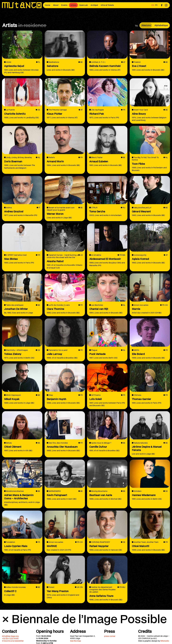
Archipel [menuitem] (94, 5)
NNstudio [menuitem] (165, 641)
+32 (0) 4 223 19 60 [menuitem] (10, 638)
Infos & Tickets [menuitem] (107, 5)
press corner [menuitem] (110, 636)
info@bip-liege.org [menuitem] (10, 636)
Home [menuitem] (48, 5)
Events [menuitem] (64, 5)
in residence (32, 25)
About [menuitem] (56, 5)
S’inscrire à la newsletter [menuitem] (13, 641)
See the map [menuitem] (75, 641)
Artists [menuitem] (73, 5)
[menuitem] (162, 5)
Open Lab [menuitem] (84, 5)
